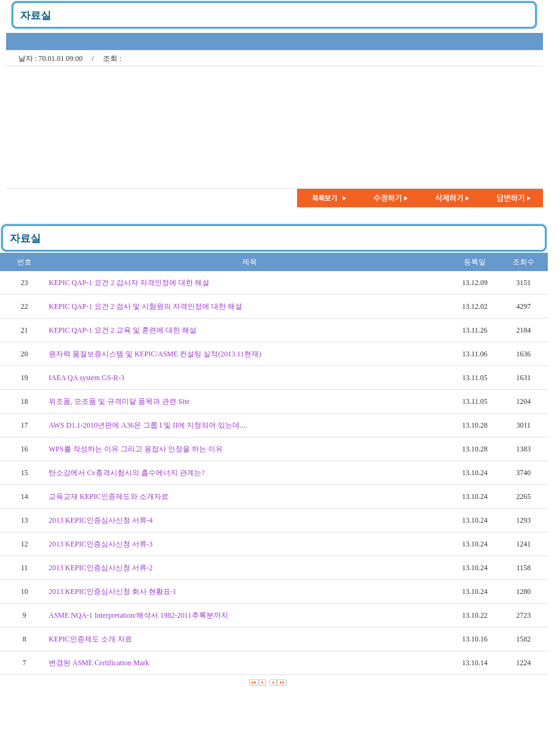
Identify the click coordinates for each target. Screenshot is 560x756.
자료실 (36, 16)
